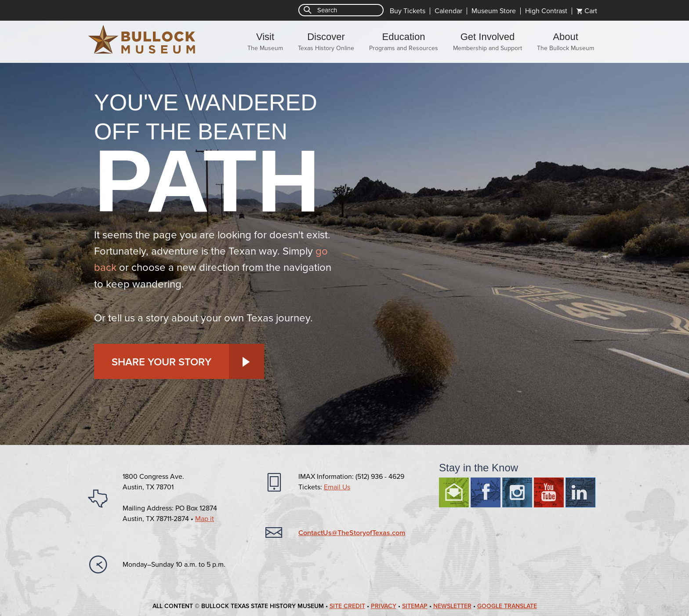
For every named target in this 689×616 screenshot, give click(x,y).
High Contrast (546, 11)
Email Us (337, 487)
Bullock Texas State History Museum (142, 39)
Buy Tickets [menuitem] (408, 11)
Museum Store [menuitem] (494, 11)
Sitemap (415, 606)
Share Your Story (161, 362)
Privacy (384, 606)
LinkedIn (580, 492)
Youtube (549, 492)
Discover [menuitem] (326, 42)
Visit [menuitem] (265, 42)
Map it (205, 519)
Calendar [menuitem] (448, 11)
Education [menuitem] (404, 42)
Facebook (486, 492)
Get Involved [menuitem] (488, 42)
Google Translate (507, 606)
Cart (591, 11)
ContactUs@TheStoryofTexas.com (352, 533)
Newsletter (452, 606)
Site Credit (347, 606)
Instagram (517, 492)
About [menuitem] (566, 42)
